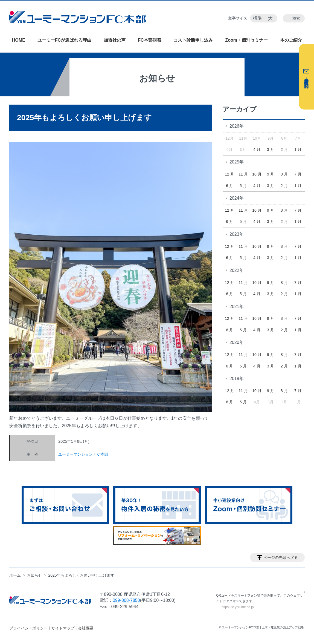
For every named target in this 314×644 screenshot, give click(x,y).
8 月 (284, 174)
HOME (19, 40)
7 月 (298, 174)
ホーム (15, 575)
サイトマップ (63, 628)
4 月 (257, 150)
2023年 (237, 234)
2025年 (237, 162)
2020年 (237, 342)
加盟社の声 (115, 40)
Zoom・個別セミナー (246, 40)
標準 (257, 18)
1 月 (298, 150)
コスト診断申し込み (193, 40)
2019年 (237, 379)
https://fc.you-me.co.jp (238, 607)
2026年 (237, 126)
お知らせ (34, 575)
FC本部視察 (149, 40)
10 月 (257, 174)
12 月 (229, 174)
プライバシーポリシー (28, 628)
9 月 (271, 174)
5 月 (243, 186)
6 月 (229, 186)
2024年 (237, 198)
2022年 (237, 270)
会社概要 (86, 628)
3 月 (271, 150)
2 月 (284, 150)
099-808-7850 (126, 600)
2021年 (237, 307)
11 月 (243, 174)
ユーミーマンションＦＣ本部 (83, 454)
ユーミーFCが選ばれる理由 (64, 40)
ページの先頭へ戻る (281, 557)
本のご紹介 (291, 40)
